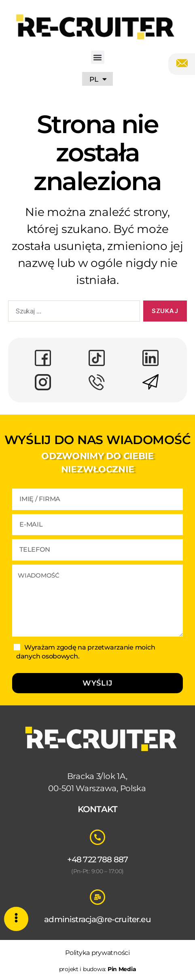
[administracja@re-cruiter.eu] (97, 897)
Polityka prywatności (97, 953)
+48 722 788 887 (98, 859)
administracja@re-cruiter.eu (97, 919)
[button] (98, 57)
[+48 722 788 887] (97, 837)
